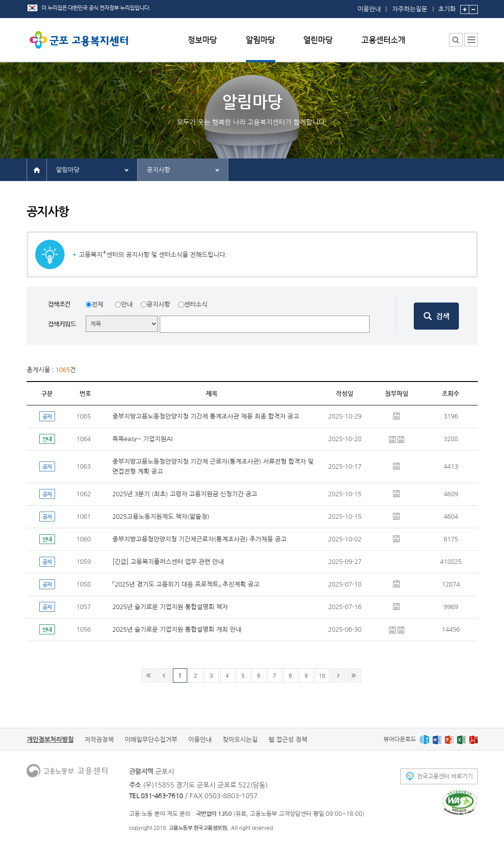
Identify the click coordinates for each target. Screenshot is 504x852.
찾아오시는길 (240, 740)
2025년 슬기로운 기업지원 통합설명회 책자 (170, 607)
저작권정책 (99, 740)
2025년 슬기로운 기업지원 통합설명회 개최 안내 (177, 629)
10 (322, 675)
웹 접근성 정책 (288, 740)
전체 (97, 304)
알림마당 (68, 170)
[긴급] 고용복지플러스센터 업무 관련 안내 (168, 562)
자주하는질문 (410, 9)
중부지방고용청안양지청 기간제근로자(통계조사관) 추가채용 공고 (199, 539)
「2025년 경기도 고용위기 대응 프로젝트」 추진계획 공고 (186, 584)
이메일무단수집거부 (151, 740)
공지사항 (158, 170)
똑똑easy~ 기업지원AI (142, 439)
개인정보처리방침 (50, 740)
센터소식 (196, 304)
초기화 (447, 6)
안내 (127, 304)
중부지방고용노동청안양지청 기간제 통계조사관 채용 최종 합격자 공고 (206, 416)
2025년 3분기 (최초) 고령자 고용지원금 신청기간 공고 (185, 494)
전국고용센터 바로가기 (445, 776)
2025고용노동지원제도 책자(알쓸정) (161, 517)
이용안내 (369, 9)
